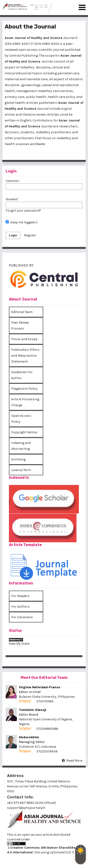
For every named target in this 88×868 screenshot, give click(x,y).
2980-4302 (51, 44)
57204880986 (47, 729)
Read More (74, 761)
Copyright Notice (24, 432)
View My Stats (19, 644)
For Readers (20, 596)
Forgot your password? (23, 211)
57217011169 (45, 701)
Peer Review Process (20, 325)
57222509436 (47, 751)
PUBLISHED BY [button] (21, 265)
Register (30, 235)
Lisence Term (21, 470)
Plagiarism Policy (24, 389)
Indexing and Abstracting (21, 446)
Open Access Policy (21, 419)
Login (13, 235)
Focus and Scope (24, 339)
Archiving (18, 459)
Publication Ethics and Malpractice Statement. (25, 356)
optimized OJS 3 (61, 852)
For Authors (20, 607)
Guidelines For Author (22, 375)
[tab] (44, 280)
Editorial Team (22, 312)
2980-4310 (21, 44)
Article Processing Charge (25, 402)
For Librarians (22, 617)
